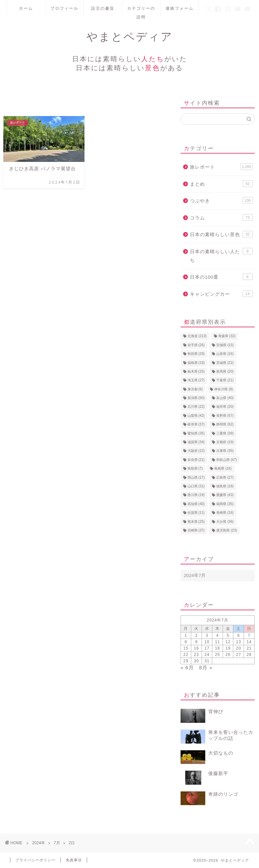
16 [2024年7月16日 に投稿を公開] (196, 648)
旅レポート (221, 167)
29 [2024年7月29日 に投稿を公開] (186, 661)
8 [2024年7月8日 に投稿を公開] (186, 642)
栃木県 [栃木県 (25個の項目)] (196, 371)
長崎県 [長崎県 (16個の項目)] (225, 513)
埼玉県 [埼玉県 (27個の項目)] (196, 380)
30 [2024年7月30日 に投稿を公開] (196, 661)
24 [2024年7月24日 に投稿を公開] (207, 655)
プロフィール (64, 8)
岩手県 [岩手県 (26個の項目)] (196, 345)
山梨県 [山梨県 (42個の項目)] (196, 416)
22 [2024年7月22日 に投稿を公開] (186, 655)
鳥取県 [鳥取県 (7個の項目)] (195, 469)
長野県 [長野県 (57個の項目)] (225, 416)
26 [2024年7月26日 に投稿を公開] (228, 655)
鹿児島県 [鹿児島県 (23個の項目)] (226, 530)
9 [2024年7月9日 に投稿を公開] (197, 642)
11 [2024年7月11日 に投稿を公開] (217, 642)
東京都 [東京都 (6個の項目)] (195, 389)
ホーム (26, 8)
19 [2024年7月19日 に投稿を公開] (228, 648)
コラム (221, 217)
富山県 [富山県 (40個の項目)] (225, 398)
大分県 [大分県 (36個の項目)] (225, 522)
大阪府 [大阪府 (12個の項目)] (196, 451)
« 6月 (187, 667)
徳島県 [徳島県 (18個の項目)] (225, 486)
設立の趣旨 (103, 8)
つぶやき (221, 200)
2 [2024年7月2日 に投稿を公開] (197, 636)
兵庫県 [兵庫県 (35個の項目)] (225, 451)
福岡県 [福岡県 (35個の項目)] (225, 504)
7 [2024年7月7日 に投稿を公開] (249, 636)
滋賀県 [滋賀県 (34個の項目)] (196, 442)
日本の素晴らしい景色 (221, 234)
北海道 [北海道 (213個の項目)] (197, 336)
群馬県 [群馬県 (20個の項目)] (225, 371)
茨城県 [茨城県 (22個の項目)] (225, 363)
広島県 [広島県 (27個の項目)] (225, 477)
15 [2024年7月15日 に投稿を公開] (186, 648)
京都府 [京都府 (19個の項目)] (225, 442)
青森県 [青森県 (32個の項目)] (227, 336)
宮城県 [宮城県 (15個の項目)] (225, 345)
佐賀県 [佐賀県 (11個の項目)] (196, 513)
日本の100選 (221, 277)
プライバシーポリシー (35, 860)
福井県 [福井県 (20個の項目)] (225, 407)
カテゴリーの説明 (141, 11)
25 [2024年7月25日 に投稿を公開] (217, 655)
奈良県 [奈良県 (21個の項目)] (196, 460)
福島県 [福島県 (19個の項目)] (196, 363)
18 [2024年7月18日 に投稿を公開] (217, 648)
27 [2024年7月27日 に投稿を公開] (238, 655)
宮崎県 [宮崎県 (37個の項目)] (196, 530)
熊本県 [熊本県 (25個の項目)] (196, 522)
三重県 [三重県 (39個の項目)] (225, 433)
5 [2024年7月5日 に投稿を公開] (228, 636)
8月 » (206, 667)
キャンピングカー (221, 294)
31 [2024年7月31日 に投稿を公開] (207, 661)
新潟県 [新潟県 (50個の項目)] (196, 398)
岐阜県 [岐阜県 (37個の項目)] (196, 425)
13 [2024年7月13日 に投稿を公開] (238, 642)
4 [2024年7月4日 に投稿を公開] (218, 636)
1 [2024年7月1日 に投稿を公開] (186, 636)
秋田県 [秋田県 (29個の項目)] (196, 354)
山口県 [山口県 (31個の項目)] (196, 486)
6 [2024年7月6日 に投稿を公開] (239, 636)
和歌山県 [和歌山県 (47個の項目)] (226, 460)
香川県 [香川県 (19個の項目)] (196, 495)
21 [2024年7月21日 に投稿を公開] (249, 648)
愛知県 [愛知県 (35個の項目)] (196, 433)
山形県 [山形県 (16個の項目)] (225, 354)
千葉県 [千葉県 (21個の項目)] (225, 380)
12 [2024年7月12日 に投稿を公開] (228, 642)
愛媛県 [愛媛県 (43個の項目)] (225, 495)
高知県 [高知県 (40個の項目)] (196, 504)
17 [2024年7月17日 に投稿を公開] (207, 648)
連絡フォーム (180, 8)
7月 (57, 843)
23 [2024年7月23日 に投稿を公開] (196, 655)
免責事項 (74, 860)
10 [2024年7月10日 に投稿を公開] (207, 642)
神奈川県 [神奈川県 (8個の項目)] (224, 389)
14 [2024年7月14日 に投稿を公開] (249, 642)
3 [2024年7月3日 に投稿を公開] (207, 636)
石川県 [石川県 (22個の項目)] (196, 407)
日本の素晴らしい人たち (221, 255)
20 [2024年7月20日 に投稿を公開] (238, 648)
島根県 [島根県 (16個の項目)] (223, 469)
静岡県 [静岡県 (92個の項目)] (225, 425)
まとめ (221, 184)
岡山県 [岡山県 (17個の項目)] (196, 477)
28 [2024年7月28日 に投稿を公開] (249, 655)
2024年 (39, 843)
